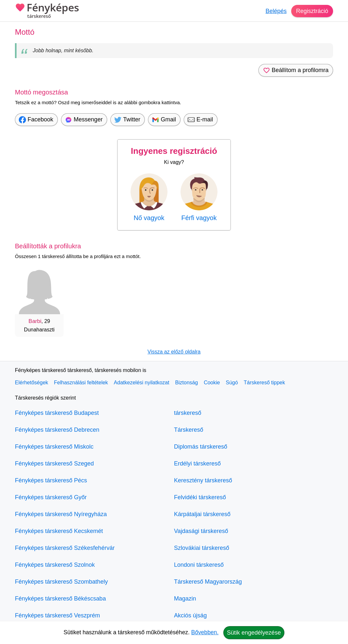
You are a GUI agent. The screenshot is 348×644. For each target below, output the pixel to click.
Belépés (276, 11)
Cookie (212, 383)
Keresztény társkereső (203, 480)
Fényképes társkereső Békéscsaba (60, 599)
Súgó (232, 383)
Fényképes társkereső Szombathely (61, 582)
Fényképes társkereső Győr (51, 497)
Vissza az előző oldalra (174, 352)
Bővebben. (205, 632)
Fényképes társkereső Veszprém (57, 615)
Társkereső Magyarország (208, 582)
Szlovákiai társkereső (202, 548)
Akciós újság (190, 615)
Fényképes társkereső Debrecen (57, 430)
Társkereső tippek (264, 383)
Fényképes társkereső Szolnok (55, 565)
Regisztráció (312, 11)
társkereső (188, 413)
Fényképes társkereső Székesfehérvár (65, 548)
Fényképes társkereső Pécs (51, 480)
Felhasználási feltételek (81, 383)
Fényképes (47, 11)
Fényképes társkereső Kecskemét (59, 531)
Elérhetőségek (31, 383)
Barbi (35, 321)
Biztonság (186, 383)
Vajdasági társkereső (201, 531)
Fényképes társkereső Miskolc (54, 447)
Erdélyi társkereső (197, 464)
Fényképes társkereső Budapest (57, 413)
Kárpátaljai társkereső (202, 514)
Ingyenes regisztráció (174, 151)
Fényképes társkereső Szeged (54, 464)
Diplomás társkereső (201, 447)
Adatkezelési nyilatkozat (142, 383)
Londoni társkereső (199, 565)
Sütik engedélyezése (254, 633)
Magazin (185, 599)
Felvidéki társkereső (200, 497)
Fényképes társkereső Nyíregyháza (61, 514)
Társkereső (189, 430)
